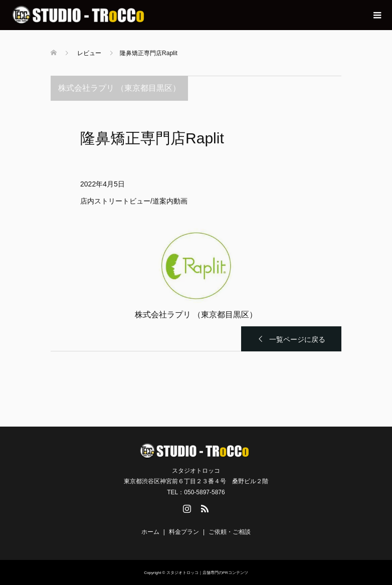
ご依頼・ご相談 (230, 532)
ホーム (150, 532)
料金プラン (184, 532)
